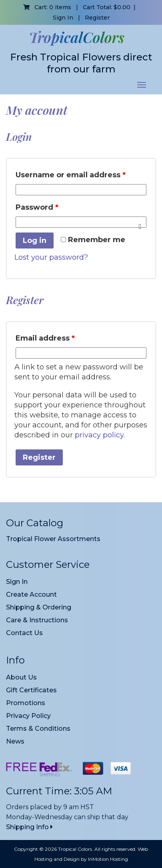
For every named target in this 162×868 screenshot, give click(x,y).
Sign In (63, 18)
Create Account (31, 594)
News (15, 741)
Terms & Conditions (38, 729)
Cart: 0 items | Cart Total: (77, 7)
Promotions (26, 703)
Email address (45, 338)
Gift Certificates (31, 690)
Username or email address (71, 175)
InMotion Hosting (108, 859)
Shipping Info (29, 827)
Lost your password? (51, 257)
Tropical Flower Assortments (53, 539)
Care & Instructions (37, 620)
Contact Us (24, 633)
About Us (21, 677)
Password (37, 207)
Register (97, 18)
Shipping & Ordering (39, 607)
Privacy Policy (28, 716)
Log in (35, 241)
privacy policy (99, 435)
